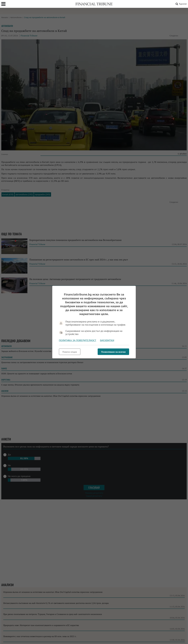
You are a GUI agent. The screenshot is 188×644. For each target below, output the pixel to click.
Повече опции (70, 352)
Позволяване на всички (113, 352)
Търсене (181, 4)
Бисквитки (107, 340)
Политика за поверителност (78, 340)
